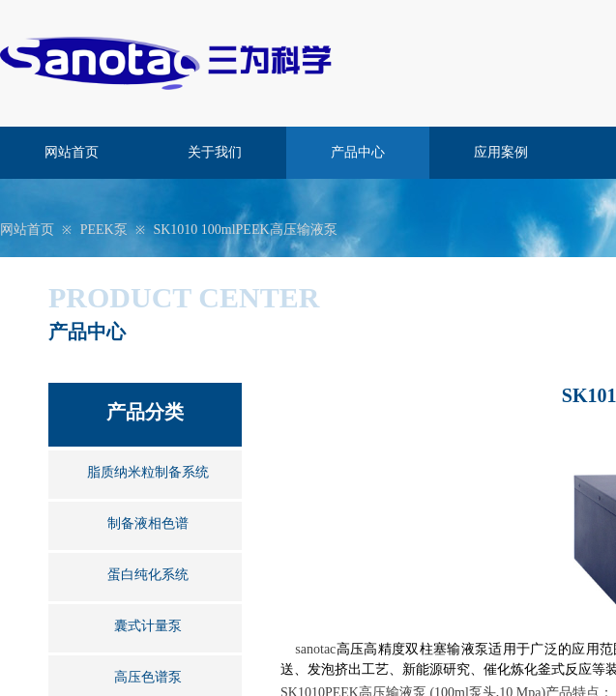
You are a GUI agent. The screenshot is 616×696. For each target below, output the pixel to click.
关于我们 (215, 152)
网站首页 (72, 152)
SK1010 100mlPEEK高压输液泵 (245, 230)
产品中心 (358, 152)
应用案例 (501, 152)
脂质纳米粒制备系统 (148, 472)
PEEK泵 (104, 230)
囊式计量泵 (148, 626)
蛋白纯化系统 (148, 575)
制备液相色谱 (148, 523)
